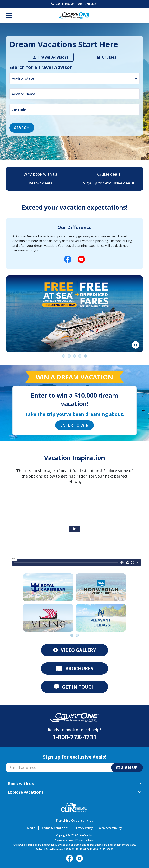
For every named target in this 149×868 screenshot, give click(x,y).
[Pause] (136, 345)
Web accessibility (110, 828)
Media (31, 828)
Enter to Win (74, 425)
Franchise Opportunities (74, 821)
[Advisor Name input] (74, 94)
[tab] (51, 57)
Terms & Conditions (55, 828)
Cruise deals (109, 174)
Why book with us (40, 174)
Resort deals (40, 183)
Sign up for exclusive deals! (109, 183)
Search (22, 128)
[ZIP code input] (74, 110)
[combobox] (74, 78)
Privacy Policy (84, 828)
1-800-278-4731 (87, 4)
